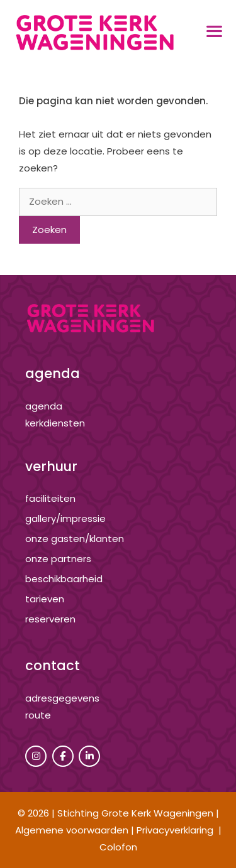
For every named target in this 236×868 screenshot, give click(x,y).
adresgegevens (62, 698)
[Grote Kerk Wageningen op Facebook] (63, 756)
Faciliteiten (50, 498)
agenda (44, 406)
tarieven (45, 599)
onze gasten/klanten (75, 539)
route (38, 715)
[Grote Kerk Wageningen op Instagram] (36, 756)
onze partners (58, 559)
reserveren (50, 619)
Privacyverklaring (175, 830)
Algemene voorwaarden (72, 830)
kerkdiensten (55, 423)
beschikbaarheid (64, 579)
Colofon (118, 847)
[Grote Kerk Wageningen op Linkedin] (89, 756)
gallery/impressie (65, 518)
